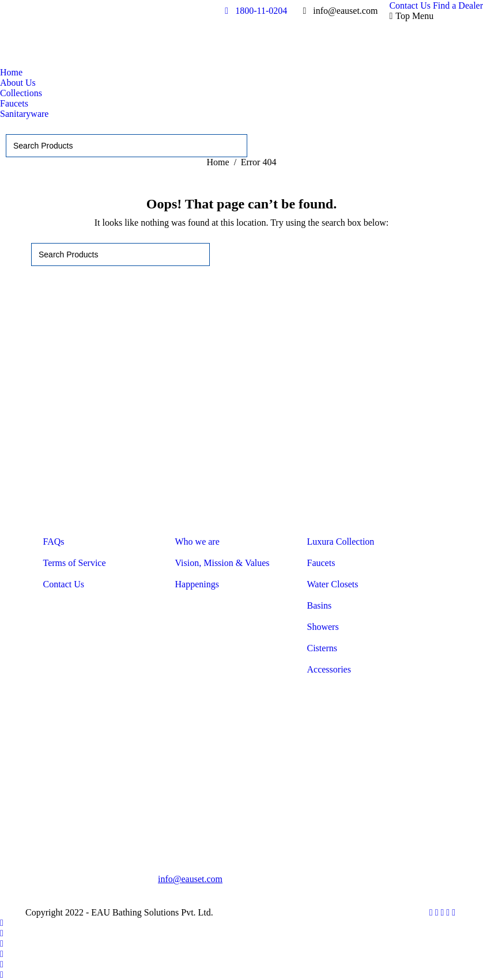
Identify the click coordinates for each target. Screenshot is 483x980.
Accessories (329, 669)
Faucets (321, 563)
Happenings (197, 584)
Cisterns (322, 648)
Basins (320, 605)
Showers (323, 627)
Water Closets (333, 584)
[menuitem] (410, 6)
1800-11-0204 (254, 11)
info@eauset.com (190, 879)
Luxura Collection (341, 542)
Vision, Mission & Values (222, 563)
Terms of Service (75, 563)
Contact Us (64, 584)
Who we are (197, 542)
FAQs (54, 542)
